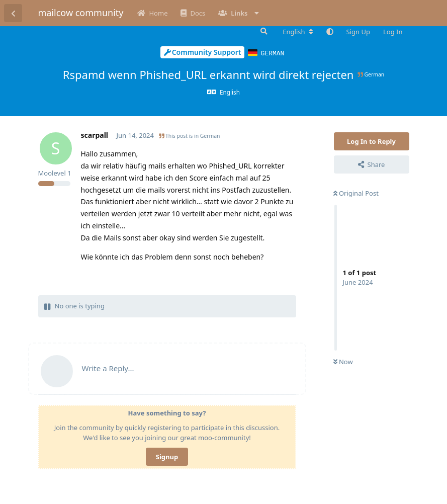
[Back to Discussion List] (13, 13)
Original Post (356, 193)
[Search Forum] (263, 31)
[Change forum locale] (298, 32)
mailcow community (81, 13)
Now (343, 361)
